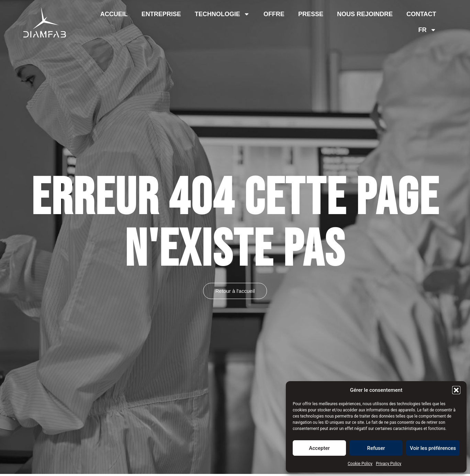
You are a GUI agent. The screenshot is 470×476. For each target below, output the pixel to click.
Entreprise (161, 14)
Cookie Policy (360, 464)
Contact (421, 14)
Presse (311, 14)
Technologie (222, 14)
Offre (274, 14)
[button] (456, 390)
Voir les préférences (433, 448)
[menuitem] (427, 30)
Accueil (114, 14)
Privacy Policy (389, 464)
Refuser (376, 448)
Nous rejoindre (365, 14)
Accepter (319, 448)
